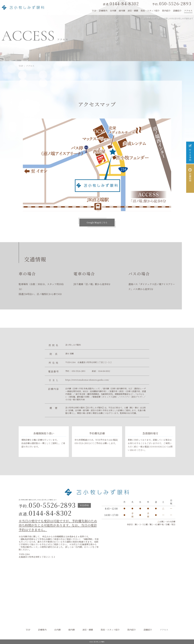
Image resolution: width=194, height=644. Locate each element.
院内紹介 (166, 11)
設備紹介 (177, 11)
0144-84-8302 (121, 3)
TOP (21, 66)
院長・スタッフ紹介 (150, 11)
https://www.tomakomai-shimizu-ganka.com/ (87, 380)
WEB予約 (100, 444)
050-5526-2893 (172, 3)
